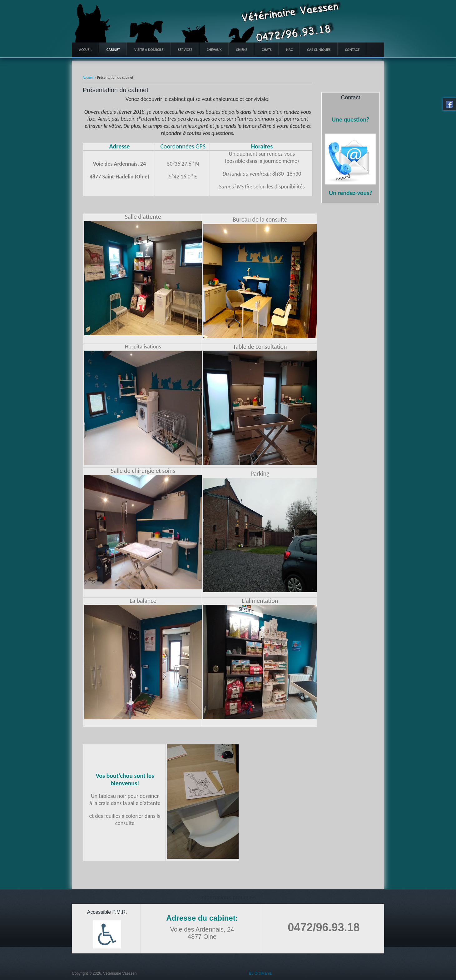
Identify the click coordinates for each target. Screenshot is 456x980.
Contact (352, 50)
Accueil (86, 50)
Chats (267, 50)
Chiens (242, 50)
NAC (289, 50)
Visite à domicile (149, 50)
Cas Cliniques (319, 50)
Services (185, 50)
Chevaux (214, 50)
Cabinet (113, 50)
